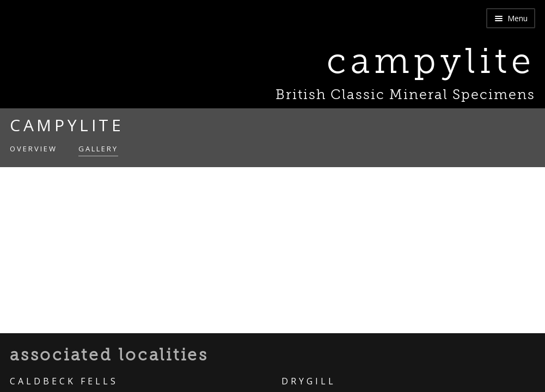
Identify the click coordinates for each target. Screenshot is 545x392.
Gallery (98, 149)
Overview (33, 149)
